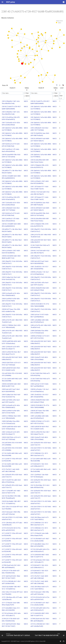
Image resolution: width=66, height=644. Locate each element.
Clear (26, 93)
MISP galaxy (31, 641)
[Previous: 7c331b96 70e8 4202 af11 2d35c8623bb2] (17, 635)
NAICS (27, 96)
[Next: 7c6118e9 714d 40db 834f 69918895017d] (49, 635)
